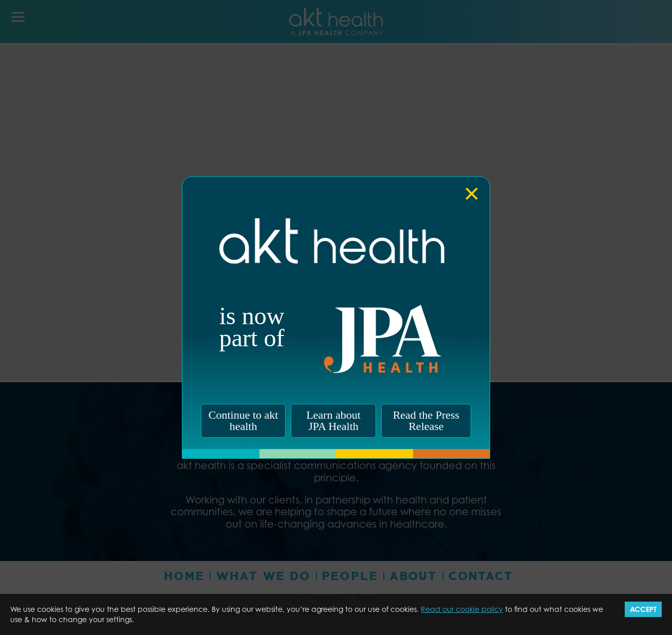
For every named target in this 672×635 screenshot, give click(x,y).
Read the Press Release (426, 421)
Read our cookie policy (462, 609)
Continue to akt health (244, 421)
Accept (643, 609)
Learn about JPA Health (333, 421)
